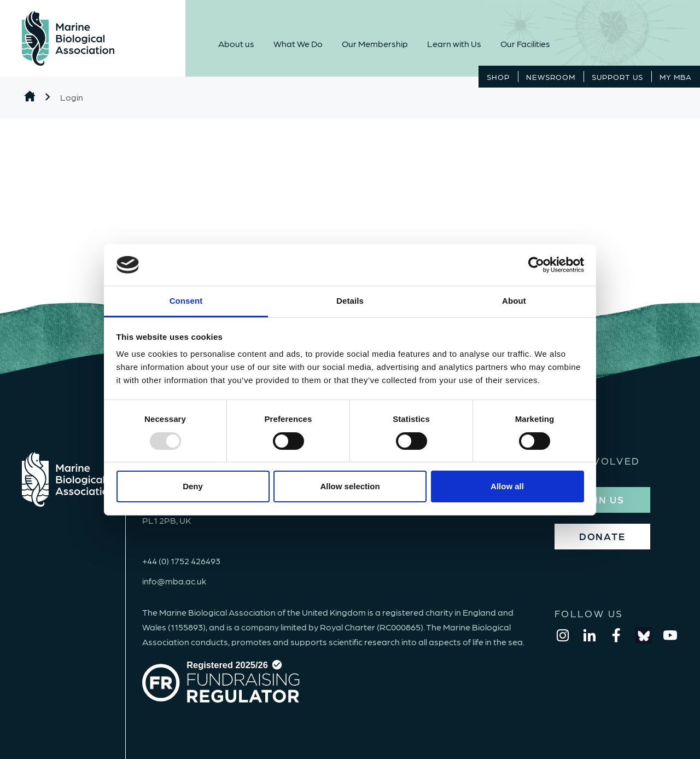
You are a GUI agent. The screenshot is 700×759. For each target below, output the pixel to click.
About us (236, 44)
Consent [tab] (186, 301)
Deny (193, 486)
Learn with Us (454, 44)
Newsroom (551, 77)
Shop (498, 77)
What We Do (298, 44)
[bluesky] (643, 635)
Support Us (617, 77)
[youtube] (670, 635)
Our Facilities (525, 44)
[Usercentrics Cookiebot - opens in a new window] (536, 265)
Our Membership (375, 44)
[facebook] (616, 635)
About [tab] (514, 301)
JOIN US (602, 499)
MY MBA (676, 77)
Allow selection (350, 486)
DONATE (602, 536)
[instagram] (563, 635)
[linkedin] (590, 635)
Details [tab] (350, 301)
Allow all (507, 486)
